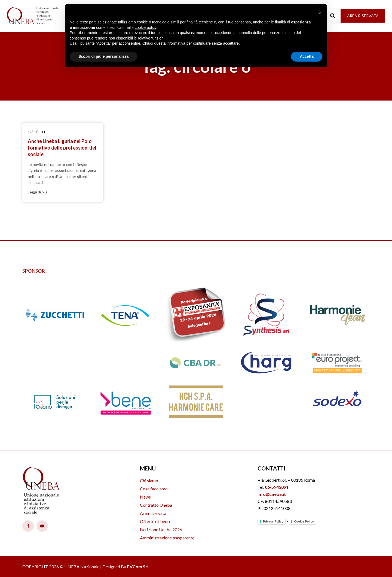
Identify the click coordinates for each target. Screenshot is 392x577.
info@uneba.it (272, 494)
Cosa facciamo (154, 489)
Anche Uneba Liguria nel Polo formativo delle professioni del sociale (62, 148)
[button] (320, 13)
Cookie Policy (304, 521)
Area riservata (153, 513)
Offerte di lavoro (156, 521)
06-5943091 (277, 487)
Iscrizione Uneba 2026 (161, 529)
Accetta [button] (307, 56)
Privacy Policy (273, 521)
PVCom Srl (138, 567)
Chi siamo (149, 480)
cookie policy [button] (146, 28)
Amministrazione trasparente (167, 538)
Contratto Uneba (156, 505)
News (145, 497)
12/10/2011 (36, 132)
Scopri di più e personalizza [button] (103, 56)
